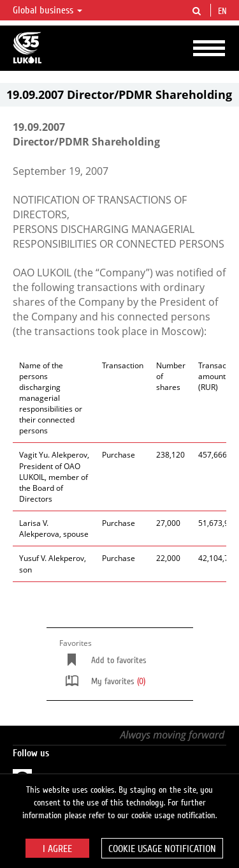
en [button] (224, 11)
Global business (47, 10)
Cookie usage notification (162, 849)
